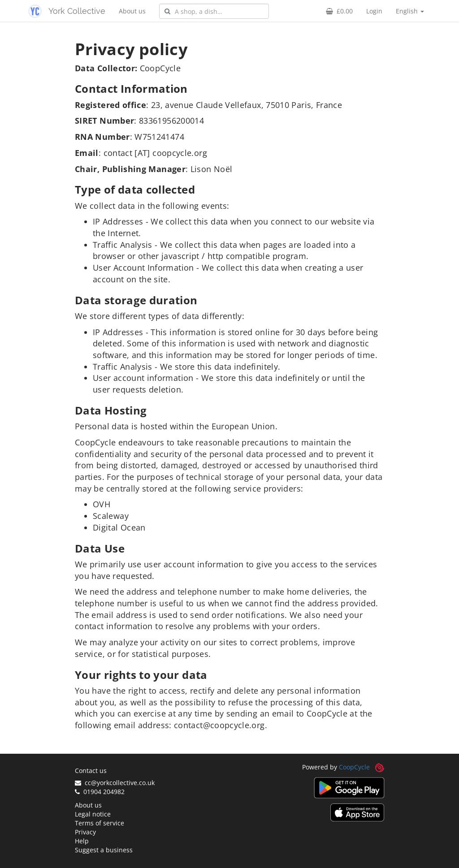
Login (374, 11)
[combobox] (214, 11)
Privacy (85, 832)
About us (132, 11)
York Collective (77, 11)
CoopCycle (354, 767)
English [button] (410, 11)
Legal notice (93, 814)
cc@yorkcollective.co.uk (115, 783)
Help (82, 841)
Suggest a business (104, 850)
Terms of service (100, 823)
